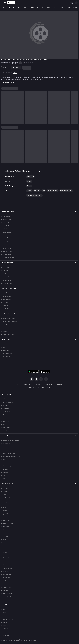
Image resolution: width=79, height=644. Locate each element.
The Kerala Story (7, 466)
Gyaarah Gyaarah (7, 514)
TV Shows (30, 63)
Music (75, 8)
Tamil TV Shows (6, 223)
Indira (4, 424)
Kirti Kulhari (5, 590)
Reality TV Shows (7, 255)
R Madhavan (6, 562)
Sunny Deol (5, 584)
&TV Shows (5, 271)
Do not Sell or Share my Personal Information (39, 388)
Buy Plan (11, 3)
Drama (8, 75)
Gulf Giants (5, 629)
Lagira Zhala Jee (7, 325)
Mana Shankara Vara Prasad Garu (11, 456)
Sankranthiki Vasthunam (9, 453)
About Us (18, 384)
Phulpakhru (5, 331)
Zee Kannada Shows (8, 277)
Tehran (4, 450)
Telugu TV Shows (7, 226)
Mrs (4, 460)
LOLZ (48, 8)
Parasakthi (5, 472)
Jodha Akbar (6, 293)
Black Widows (6, 533)
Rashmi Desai (6, 600)
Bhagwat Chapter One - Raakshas (11, 440)
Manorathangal (6, 517)
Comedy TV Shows (7, 251)
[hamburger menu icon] (76, 3)
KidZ (42, 8)
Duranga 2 (5, 536)
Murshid (5, 511)
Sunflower (5, 546)
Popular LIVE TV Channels (8, 484)
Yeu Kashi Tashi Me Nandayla (10, 322)
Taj (3, 543)
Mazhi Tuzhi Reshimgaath (9, 319)
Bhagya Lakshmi (7, 350)
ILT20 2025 (5, 616)
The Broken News (7, 530)
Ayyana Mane (6, 508)
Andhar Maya (6, 520)
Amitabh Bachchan (7, 594)
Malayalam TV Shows (8, 229)
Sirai (4, 463)
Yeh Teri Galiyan (7, 296)
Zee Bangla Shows (7, 283)
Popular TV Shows (6, 394)
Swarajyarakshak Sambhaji (9, 334)
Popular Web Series (7, 503)
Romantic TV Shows (7, 245)
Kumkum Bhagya (7, 409)
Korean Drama (6, 428)
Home (3, 8)
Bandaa (5, 476)
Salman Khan (6, 571)
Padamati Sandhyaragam (10, 63)
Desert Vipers (6, 622)
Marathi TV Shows (7, 219)
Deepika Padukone (7, 568)
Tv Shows (11, 8)
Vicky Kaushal (6, 581)
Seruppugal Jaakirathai (8, 523)
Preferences (59, 384)
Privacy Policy (38, 384)
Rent (61, 8)
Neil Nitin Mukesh (7, 587)
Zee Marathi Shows (7, 274)
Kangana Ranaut (7, 597)
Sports (68, 8)
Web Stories (6, 613)
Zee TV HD (5, 492)
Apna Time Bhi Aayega (8, 299)
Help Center (27, 384)
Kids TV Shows (6, 431)
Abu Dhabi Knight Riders (9, 619)
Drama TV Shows (7, 242)
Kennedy (5, 447)
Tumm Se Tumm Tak (8, 402)
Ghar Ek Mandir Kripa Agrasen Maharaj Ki (13, 360)
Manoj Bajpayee (7, 575)
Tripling (4, 549)
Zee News (5, 488)
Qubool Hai (5, 306)
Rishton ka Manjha (7, 344)
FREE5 (26, 8)
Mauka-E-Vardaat (7, 357)
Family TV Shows (7, 248)
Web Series (34, 8)
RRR (4, 479)
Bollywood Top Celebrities (8, 557)
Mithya (4, 539)
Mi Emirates (6, 632)
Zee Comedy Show (7, 354)
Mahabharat (6, 399)
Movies (19, 8)
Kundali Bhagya (6, 412)
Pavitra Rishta (6, 303)
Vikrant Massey (6, 565)
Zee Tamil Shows (7, 280)
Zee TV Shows (6, 267)
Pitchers (5, 552)
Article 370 (5, 469)
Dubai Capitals (6, 626)
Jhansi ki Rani (6, 405)
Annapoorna (6, 421)
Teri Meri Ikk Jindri (7, 309)
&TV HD (5, 495)
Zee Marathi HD (7, 498)
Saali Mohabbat (7, 444)
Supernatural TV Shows (8, 258)
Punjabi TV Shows (7, 232)
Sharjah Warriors (7, 635)
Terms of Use (49, 384)
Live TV (55, 8)
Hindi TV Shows (6, 216)
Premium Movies (6, 436)
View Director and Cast (8, 82)
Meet (4, 347)
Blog (4, 610)
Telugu (15, 73)
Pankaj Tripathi (6, 578)
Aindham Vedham (7, 527)
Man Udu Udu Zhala (8, 328)
